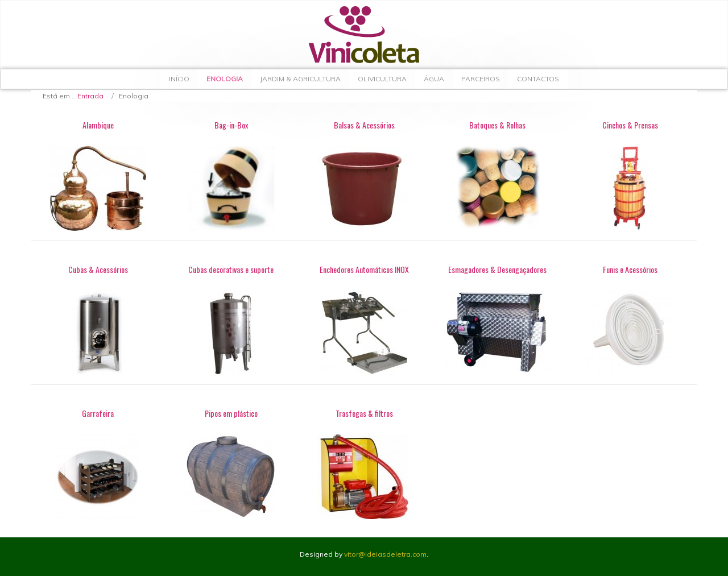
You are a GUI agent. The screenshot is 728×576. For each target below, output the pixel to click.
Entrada (90, 96)
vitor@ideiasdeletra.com (385, 554)
